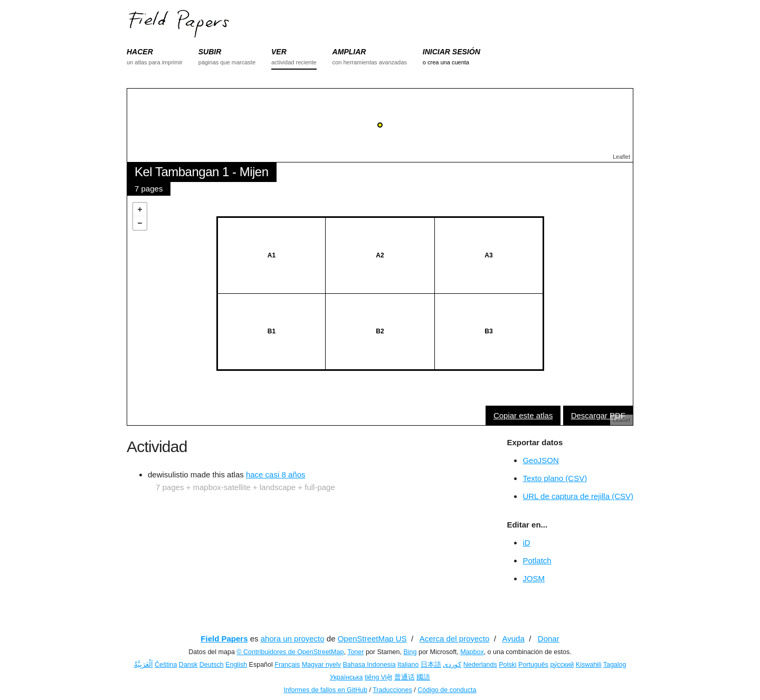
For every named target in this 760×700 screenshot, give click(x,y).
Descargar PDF (598, 415)
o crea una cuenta (446, 62)
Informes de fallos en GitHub (326, 690)
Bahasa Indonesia (369, 665)
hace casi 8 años (276, 474)
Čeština (166, 665)
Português (533, 665)
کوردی (452, 665)
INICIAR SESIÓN (452, 52)
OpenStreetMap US (372, 639)
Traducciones (392, 690)
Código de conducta (447, 690)
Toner (355, 652)
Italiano (408, 665)
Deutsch (212, 665)
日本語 (431, 665)
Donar (549, 639)
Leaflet (621, 157)
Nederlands (480, 665)
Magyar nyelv (321, 665)
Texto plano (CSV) (555, 478)
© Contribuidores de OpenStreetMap (290, 652)
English (236, 665)
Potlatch (537, 560)
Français (287, 665)
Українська (346, 677)
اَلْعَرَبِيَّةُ (144, 665)
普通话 (405, 677)
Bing (410, 652)
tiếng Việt (378, 677)
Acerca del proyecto (455, 639)
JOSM (534, 578)
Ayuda (514, 639)
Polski (507, 665)
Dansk (188, 665)
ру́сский (562, 665)
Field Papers (224, 639)
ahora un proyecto (293, 639)
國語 (423, 677)
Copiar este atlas (523, 415)
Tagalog (615, 665)
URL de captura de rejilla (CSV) (578, 496)
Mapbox (472, 652)
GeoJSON (540, 460)
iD (526, 543)
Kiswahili (589, 665)
